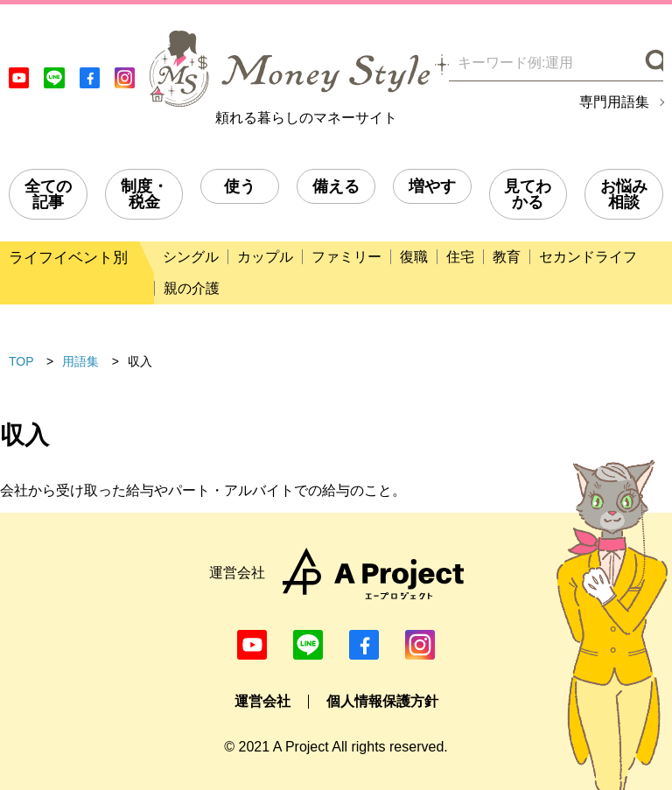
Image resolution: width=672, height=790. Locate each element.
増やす (432, 186)
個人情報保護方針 (382, 701)
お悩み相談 (624, 194)
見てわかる (528, 194)
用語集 (80, 361)
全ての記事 (48, 194)
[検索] (652, 63)
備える (336, 186)
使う (240, 186)
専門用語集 (614, 102)
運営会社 (262, 701)
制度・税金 (144, 194)
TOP (21, 361)
